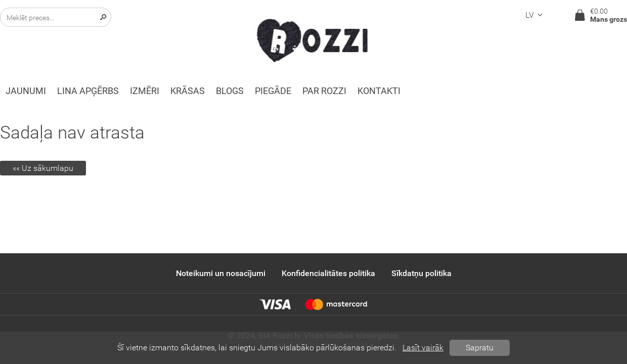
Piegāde (273, 91)
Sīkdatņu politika (421, 273)
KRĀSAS (188, 91)
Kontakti (379, 91)
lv (535, 15)
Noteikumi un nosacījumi (221, 273)
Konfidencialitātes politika (328, 273)
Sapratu (480, 348)
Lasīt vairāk (423, 348)
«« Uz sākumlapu (43, 168)
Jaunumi (26, 91)
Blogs (230, 91)
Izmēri (145, 91)
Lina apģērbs (88, 91)
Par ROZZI (324, 91)
